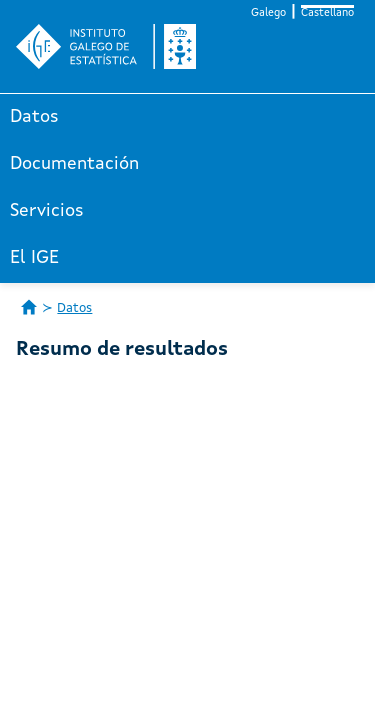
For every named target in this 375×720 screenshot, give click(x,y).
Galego (268, 13)
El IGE (34, 258)
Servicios (47, 211)
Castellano (327, 13)
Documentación (74, 164)
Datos (34, 117)
